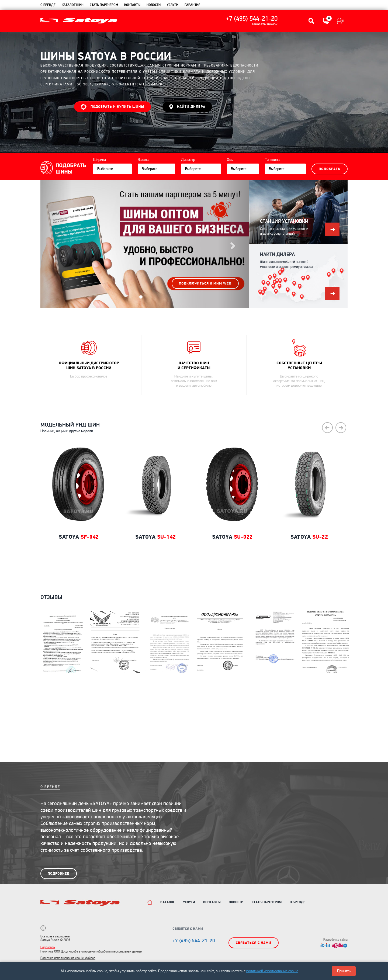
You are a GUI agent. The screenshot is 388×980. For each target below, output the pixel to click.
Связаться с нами (254, 943)
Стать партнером (104, 5)
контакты (132, 5)
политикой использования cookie (272, 971)
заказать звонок (265, 24)
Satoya (79, 537)
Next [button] (341, 428)
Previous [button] (327, 428)
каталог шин (73, 5)
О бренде (48, 5)
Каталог (168, 902)
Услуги (189, 902)
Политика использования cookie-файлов (68, 958)
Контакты (212, 902)
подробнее (59, 874)
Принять (344, 971)
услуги (173, 5)
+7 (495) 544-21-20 (252, 19)
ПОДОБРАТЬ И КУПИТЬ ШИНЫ (112, 107)
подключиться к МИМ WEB (205, 283)
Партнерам (48, 947)
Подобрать (330, 169)
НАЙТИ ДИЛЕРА (187, 107)
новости (154, 5)
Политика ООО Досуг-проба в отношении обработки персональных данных (91, 952)
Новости (236, 902)
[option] (79, 511)
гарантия (193, 5)
